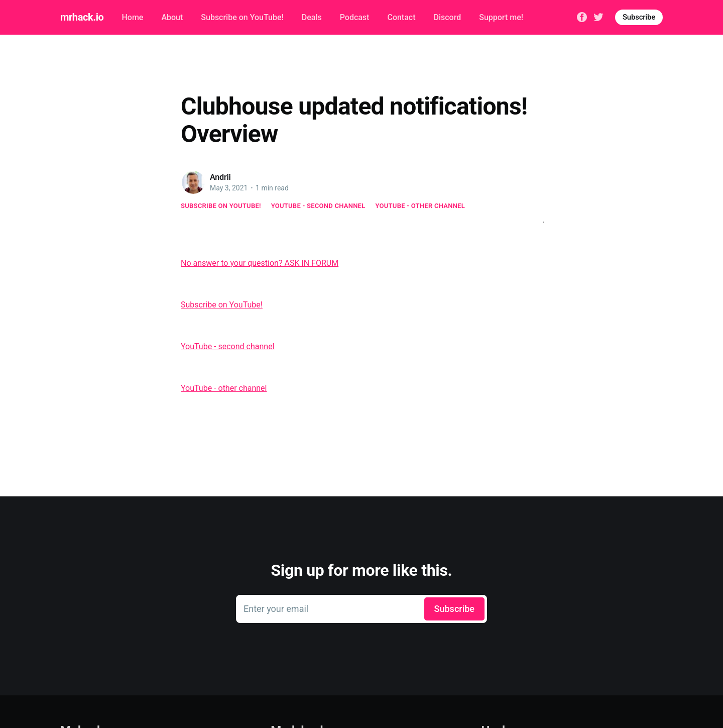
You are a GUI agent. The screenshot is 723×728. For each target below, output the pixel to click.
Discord (448, 17)
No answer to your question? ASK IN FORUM (260, 263)
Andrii (220, 177)
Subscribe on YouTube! (242, 17)
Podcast (355, 17)
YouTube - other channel (420, 206)
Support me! (501, 17)
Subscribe (639, 17)
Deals (312, 17)
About (172, 17)
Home (132, 17)
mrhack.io (82, 17)
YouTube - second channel (318, 206)
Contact (401, 17)
